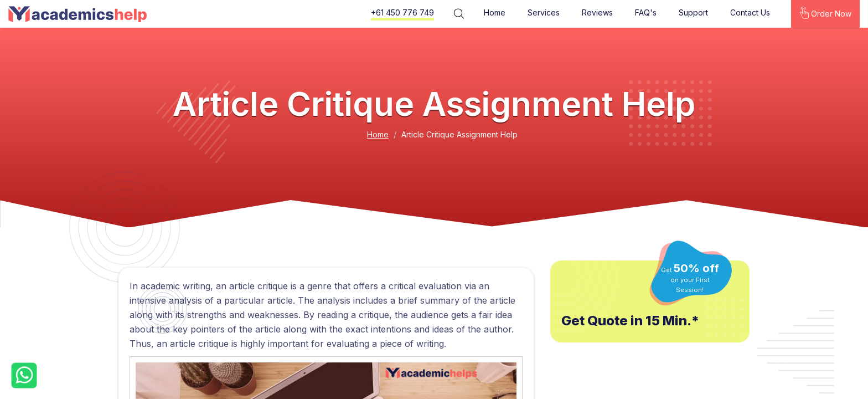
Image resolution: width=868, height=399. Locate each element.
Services (543, 12)
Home (494, 12)
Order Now (826, 13)
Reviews (597, 12)
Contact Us (750, 12)
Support (693, 12)
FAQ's (645, 12)
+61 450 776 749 (402, 12)
